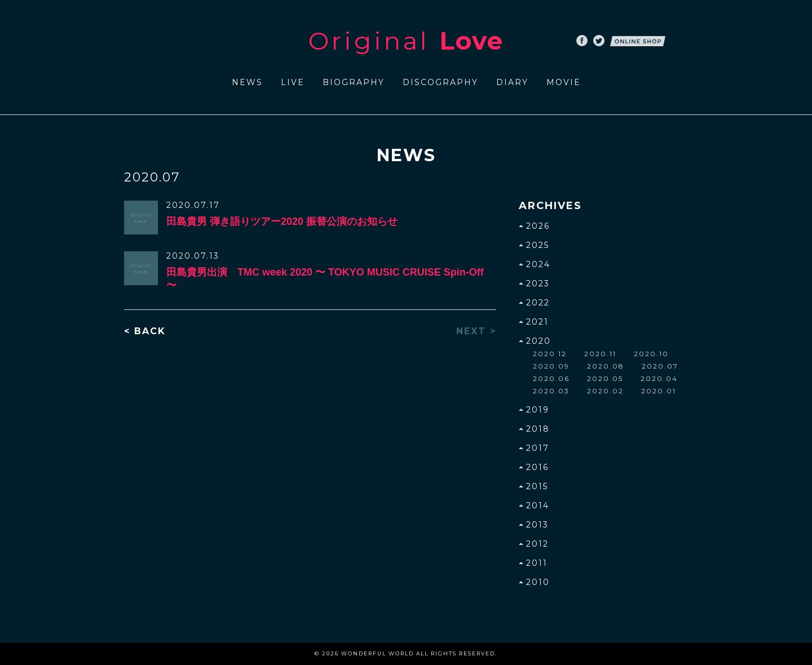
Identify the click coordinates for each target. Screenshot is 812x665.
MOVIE (564, 82)
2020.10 (651, 354)
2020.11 (600, 354)
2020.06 (551, 378)
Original (406, 41)
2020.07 (660, 366)
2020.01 (659, 391)
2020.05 (605, 378)
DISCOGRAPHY (440, 82)
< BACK (145, 331)
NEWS (247, 82)
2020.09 (551, 366)
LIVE (293, 82)
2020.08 (606, 366)
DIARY (512, 82)
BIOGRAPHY (354, 82)
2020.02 (605, 391)
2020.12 (550, 354)
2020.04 (659, 378)
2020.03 (551, 391)
